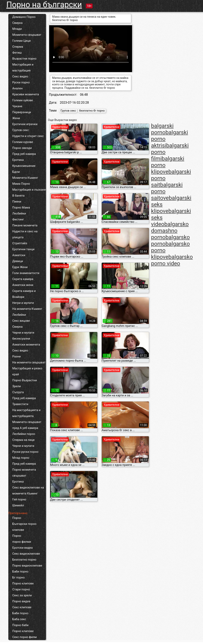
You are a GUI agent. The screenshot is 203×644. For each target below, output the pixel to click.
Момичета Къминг (25, 178)
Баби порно (20, 572)
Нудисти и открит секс (28, 136)
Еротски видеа (23, 548)
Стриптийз (20, 243)
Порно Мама (21, 208)
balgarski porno (162, 129)
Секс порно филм (24, 637)
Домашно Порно (24, 17)
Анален (17, 88)
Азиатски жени (23, 285)
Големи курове (23, 142)
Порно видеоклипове (27, 566)
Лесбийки (19, 213)
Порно (17, 518)
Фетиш (17, 53)
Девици (18, 261)
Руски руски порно (25, 452)
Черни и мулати (23, 333)
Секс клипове (22, 607)
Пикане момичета (25, 225)
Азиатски (19, 255)
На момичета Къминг (27, 309)
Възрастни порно (24, 59)
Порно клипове (23, 583)
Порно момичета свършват (24, 473)
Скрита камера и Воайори (24, 294)
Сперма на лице (23, 440)
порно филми (22, 542)
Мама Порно (21, 184)
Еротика (18, 160)
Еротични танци (23, 249)
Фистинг (18, 219)
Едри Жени (20, 267)
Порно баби (20, 625)
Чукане (17, 106)
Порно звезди (22, 148)
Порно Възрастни (25, 380)
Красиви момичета (26, 94)
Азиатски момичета (26, 345)
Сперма (18, 47)
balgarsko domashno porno (170, 231)
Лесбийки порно (24, 434)
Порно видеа (21, 601)
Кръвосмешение (24, 166)
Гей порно (19, 499)
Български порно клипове (24, 527)
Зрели (17, 386)
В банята (18, 196)
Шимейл (18, 505)
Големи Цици (22, 41)
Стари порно (21, 589)
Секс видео (20, 76)
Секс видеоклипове (26, 554)
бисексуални (21, 339)
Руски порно (21, 82)
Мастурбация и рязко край (27, 371)
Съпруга (18, 392)
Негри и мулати (23, 303)
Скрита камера (23, 279)
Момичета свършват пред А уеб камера (27, 425)
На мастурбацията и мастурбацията (26, 413)
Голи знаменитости (26, 273)
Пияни (17, 202)
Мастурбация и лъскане (29, 190)
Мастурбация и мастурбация (23, 68)
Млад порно (21, 458)
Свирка (17, 23)
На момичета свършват (29, 362)
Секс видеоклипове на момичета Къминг (28, 490)
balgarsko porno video (172, 260)
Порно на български (44, 5)
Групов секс (21, 130)
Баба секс (19, 619)
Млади (17, 29)
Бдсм (16, 172)
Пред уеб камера (24, 154)
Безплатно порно (24, 560)
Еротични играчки (25, 124)
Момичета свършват (27, 35)
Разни (16, 356)
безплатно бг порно (92, 111)
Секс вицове (21, 321)
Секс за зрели (22, 595)
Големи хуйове (23, 100)
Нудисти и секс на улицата (25, 234)
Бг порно (18, 577)
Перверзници (22, 112)
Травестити (20, 404)
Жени (16, 118)
